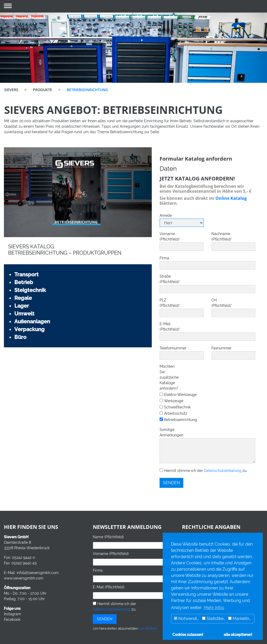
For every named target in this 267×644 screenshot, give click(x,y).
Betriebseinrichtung (178, 420)
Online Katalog (231, 198)
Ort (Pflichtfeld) (216, 303)
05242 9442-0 (24, 558)
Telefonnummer (164, 348)
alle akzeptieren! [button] (238, 634)
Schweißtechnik (175, 407)
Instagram (13, 614)
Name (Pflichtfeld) (108, 537)
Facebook (12, 619)
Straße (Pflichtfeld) (168, 279)
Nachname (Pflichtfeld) (216, 236)
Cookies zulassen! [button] (188, 634)
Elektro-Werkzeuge (178, 395)
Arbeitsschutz (173, 413)
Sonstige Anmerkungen (168, 432)
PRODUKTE (43, 90)
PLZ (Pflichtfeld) (164, 303)
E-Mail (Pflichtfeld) (168, 327)
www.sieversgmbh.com (24, 578)
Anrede (164, 215)
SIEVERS (11, 90)
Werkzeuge (171, 401)
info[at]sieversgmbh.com (38, 573)
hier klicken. (148, 628)
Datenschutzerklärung (223, 471)
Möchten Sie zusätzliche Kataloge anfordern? (168, 377)
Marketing (240, 619)
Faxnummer (216, 348)
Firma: (98, 570)
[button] (8, 6)
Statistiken (214, 619)
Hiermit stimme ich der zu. (203, 471)
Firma (164, 258)
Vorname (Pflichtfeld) (164, 236)
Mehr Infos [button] (214, 608)
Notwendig (187, 619)
